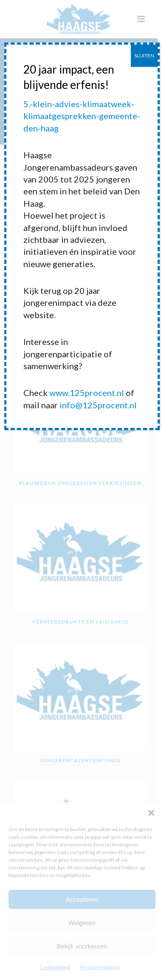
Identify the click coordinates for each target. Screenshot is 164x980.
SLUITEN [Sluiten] (144, 56)
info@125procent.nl (98, 405)
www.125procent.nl (87, 393)
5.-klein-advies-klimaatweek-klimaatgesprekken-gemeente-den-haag (82, 116)
